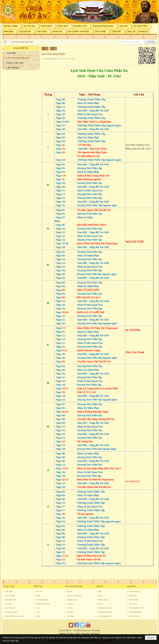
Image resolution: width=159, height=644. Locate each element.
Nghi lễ (70, 591)
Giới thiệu (9, 591)
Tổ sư (100, 604)
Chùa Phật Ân (134, 591)
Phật (100, 591)
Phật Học (38, 586)
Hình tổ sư (133, 604)
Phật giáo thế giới (105, 612)
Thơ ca (70, 608)
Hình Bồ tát (133, 600)
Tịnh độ (39, 591)
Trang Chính (9, 586)
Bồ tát (100, 596)
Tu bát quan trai (11, 612)
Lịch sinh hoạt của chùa (14, 616)
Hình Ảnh (131, 586)
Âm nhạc (70, 616)
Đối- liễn (70, 612)
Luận (38, 616)
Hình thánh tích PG (136, 608)
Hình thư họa (134, 616)
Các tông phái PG (105, 616)
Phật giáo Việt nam (105, 608)
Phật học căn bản (43, 604)
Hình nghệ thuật (135, 612)
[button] (12, 26)
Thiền (38, 596)
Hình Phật (133, 596)
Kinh (38, 608)
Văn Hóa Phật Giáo (74, 586)
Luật (38, 612)
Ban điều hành (11, 600)
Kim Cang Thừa (42, 600)
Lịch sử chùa (10, 596)
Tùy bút (70, 604)
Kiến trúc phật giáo (74, 596)
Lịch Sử (99, 586)
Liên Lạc (8, 604)
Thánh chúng (103, 600)
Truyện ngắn (72, 600)
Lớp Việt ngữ (10, 608)
